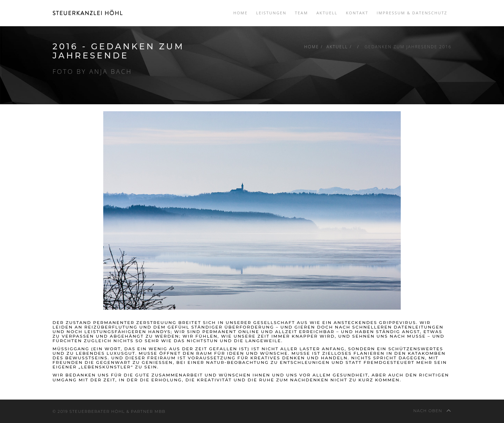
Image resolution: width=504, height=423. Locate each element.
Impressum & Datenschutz (412, 13)
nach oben (432, 410)
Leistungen (271, 13)
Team (301, 13)
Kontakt (357, 13)
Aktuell (327, 13)
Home (240, 13)
